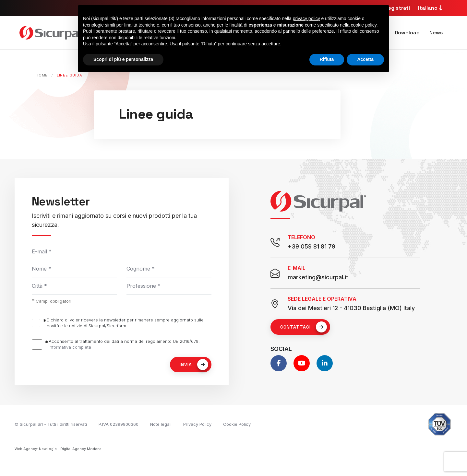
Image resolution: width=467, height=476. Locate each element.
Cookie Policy (237, 424)
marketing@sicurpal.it (318, 277)
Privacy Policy (197, 424)
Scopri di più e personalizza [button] (123, 59)
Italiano (431, 8)
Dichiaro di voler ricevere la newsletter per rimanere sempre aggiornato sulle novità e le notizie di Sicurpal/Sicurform (125, 323)
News (436, 33)
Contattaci (304, 327)
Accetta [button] (365, 59)
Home (42, 75)
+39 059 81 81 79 (311, 246)
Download (407, 33)
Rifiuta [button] (327, 59)
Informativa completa (70, 347)
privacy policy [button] (306, 18)
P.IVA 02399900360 (119, 424)
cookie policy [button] (364, 25)
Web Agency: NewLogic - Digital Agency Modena (58, 449)
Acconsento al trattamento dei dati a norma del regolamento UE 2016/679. (124, 344)
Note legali (161, 424)
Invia (194, 365)
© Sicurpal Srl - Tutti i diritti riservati (51, 424)
